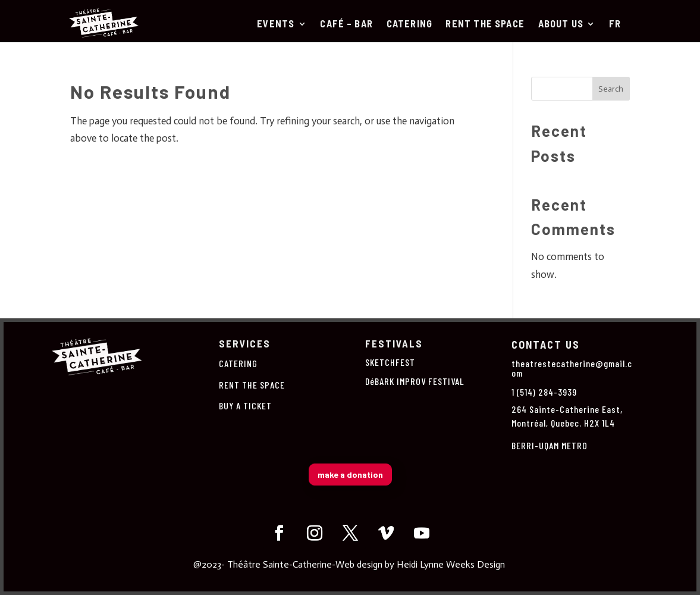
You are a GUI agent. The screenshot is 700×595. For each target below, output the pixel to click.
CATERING (410, 24)
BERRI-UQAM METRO (550, 445)
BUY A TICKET (245, 405)
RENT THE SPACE (485, 24)
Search (611, 89)
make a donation (350, 475)
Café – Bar (346, 24)
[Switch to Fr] (615, 26)
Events (276, 24)
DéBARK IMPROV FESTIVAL (415, 381)
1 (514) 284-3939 (544, 392)
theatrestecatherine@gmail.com (572, 368)
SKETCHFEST (390, 362)
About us (561, 24)
